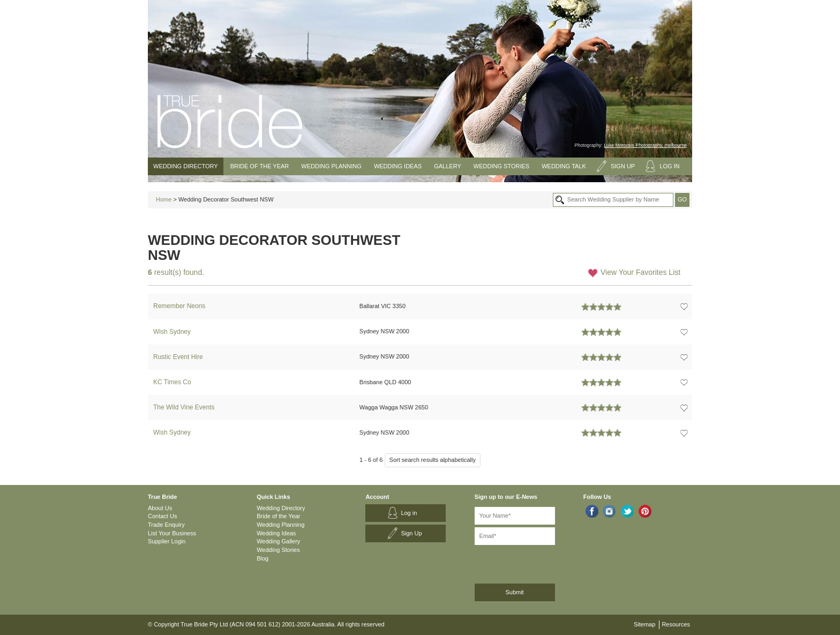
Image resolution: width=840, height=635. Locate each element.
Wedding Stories (501, 166)
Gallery (448, 166)
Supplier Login (167, 541)
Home (164, 199)
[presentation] (532, 562)
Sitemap (644, 624)
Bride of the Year (260, 166)
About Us (160, 508)
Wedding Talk (564, 166)
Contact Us (162, 516)
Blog (262, 558)
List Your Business (172, 533)
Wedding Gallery (278, 541)
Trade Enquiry (166, 525)
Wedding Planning (331, 166)
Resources (676, 624)
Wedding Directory (186, 166)
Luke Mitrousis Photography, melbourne (645, 145)
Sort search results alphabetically (433, 460)
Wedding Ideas (398, 166)
